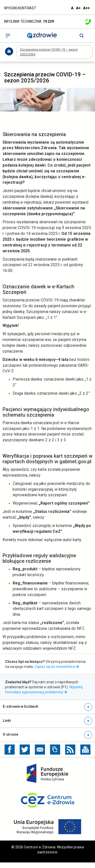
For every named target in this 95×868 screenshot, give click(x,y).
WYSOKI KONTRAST (20, 8)
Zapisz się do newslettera (57, 667)
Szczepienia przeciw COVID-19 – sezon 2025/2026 (49, 52)
